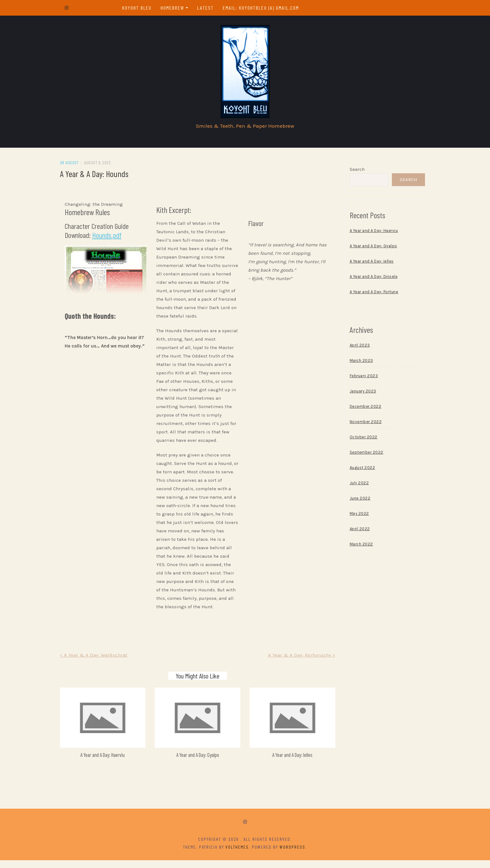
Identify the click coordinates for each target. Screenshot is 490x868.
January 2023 (360, 393)
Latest (207, 8)
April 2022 (356, 531)
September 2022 (363, 454)
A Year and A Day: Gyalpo (199, 762)
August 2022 (359, 469)
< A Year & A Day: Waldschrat (101, 665)
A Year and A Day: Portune (371, 294)
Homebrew (174, 8)
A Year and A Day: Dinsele (370, 278)
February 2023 (360, 378)
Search (354, 171)
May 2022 (356, 515)
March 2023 (358, 362)
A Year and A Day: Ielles (291, 762)
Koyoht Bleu (139, 8)
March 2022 (358, 546)
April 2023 (356, 347)
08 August (76, 164)
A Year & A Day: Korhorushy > (298, 665)
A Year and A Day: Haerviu (108, 762)
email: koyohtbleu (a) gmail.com (263, 8)
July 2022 (356, 485)
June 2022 (357, 500)
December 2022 (362, 408)
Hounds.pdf (114, 237)
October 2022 (360, 439)
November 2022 (362, 424)
